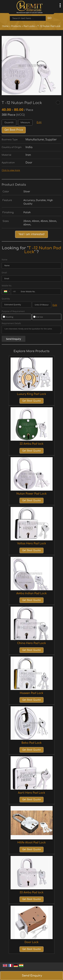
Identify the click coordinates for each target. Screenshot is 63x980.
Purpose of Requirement (13, 311)
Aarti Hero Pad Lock (32, 793)
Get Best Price (14, 130)
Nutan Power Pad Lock (32, 494)
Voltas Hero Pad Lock (31, 544)
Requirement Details (11, 323)
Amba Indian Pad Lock (31, 593)
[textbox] (25, 123)
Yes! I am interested (32, 234)
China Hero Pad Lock (32, 643)
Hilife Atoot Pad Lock (31, 843)
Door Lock (32, 942)
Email (4, 273)
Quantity (6, 299)
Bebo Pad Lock (32, 743)
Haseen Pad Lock (32, 693)
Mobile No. (7, 286)
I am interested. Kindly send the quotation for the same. (32, 330)
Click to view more (11, 170)
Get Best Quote (31, 401)
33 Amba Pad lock (32, 893)
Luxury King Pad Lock (32, 394)
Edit (39, 122)
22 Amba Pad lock (32, 444)
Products (16, 26)
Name (5, 260)
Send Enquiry (32, 976)
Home (5, 26)
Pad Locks (29, 26)
